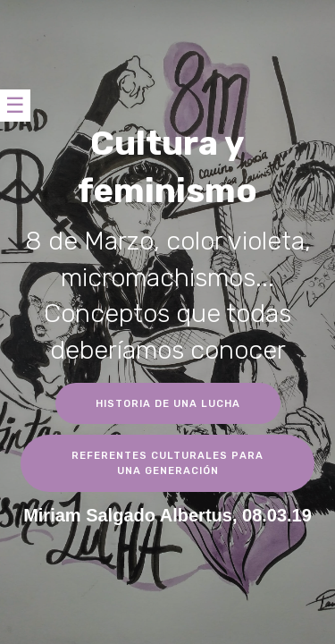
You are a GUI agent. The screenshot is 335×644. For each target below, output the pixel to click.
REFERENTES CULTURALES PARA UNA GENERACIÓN (167, 463)
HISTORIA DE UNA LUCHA (168, 403)
